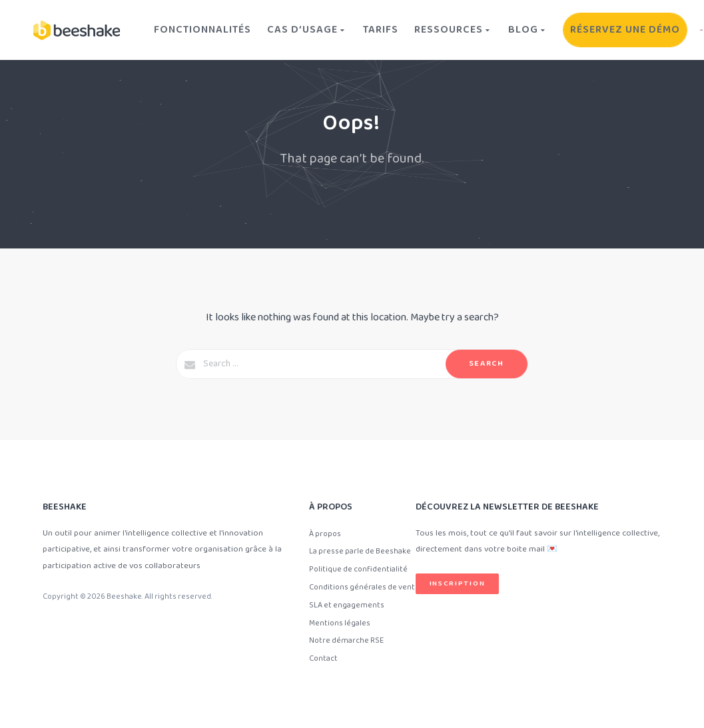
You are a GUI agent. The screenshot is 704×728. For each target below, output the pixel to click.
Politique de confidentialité (358, 569)
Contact (323, 658)
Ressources (453, 30)
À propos (325, 534)
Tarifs (381, 30)
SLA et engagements (347, 605)
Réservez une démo (625, 30)
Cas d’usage (307, 30)
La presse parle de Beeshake (360, 551)
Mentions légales (340, 623)
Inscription (458, 583)
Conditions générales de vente (364, 587)
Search (487, 363)
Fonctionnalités (202, 30)
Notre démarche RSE (346, 640)
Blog (528, 30)
